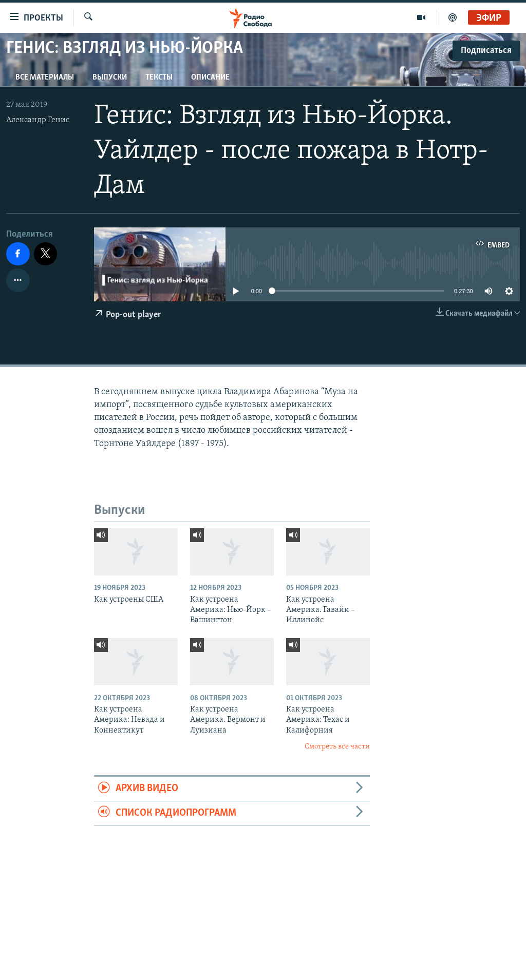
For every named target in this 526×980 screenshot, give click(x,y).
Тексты (159, 78)
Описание (210, 78)
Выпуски (110, 78)
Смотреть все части (337, 747)
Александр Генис (38, 120)
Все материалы (45, 78)
